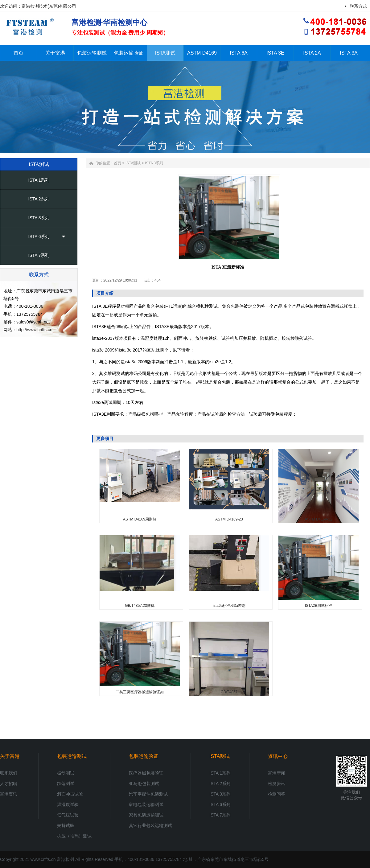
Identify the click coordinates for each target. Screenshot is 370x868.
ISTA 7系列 (39, 255)
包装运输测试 (72, 756)
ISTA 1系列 (39, 180)
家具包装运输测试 (146, 815)
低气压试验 (68, 815)
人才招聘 (9, 784)
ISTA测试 (133, 163)
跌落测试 (66, 784)
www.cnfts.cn (43, 859)
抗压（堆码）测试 (74, 836)
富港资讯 (9, 794)
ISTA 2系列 (39, 199)
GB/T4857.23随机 (140, 606)
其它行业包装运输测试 (150, 825)
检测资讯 (277, 784)
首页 (117, 163)
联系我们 (9, 773)
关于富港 (10, 756)
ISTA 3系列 (39, 218)
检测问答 (277, 794)
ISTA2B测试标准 (319, 606)
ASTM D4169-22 (318, 519)
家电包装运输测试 (146, 804)
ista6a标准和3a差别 (229, 606)
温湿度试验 (68, 804)
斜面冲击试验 (70, 794)
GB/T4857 (229, 692)
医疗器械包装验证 (146, 773)
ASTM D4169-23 (229, 519)
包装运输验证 (144, 756)
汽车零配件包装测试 (148, 794)
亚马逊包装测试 (144, 784)
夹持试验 (66, 825)
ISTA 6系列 (39, 237)
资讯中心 (278, 756)
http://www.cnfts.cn (34, 330)
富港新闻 (277, 773)
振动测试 (66, 773)
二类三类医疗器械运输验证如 (140, 692)
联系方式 (358, 6)
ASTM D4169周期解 (140, 519)
